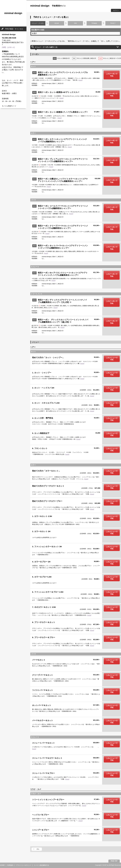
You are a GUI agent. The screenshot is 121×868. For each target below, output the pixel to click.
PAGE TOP (114, 861)
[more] (80, 80)
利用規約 (10, 865)
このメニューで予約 (112, 359)
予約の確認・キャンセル (14, 29)
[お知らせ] (11, 47)
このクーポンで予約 (112, 75)
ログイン (116, 10)
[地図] (4, 47)
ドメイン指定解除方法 (41, 865)
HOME (2, 865)
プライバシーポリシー (24, 865)
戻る (38, 849)
